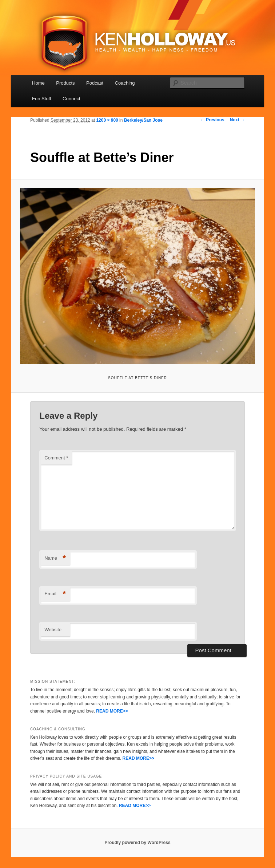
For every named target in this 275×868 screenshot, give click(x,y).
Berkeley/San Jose (143, 120)
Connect (71, 99)
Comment (56, 458)
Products (65, 83)
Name (55, 558)
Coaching (125, 83)
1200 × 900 (107, 120)
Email (55, 594)
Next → (237, 120)
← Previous (212, 120)
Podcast (95, 83)
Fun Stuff (42, 99)
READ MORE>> (112, 711)
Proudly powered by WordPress (137, 843)
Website (53, 630)
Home (38, 83)
